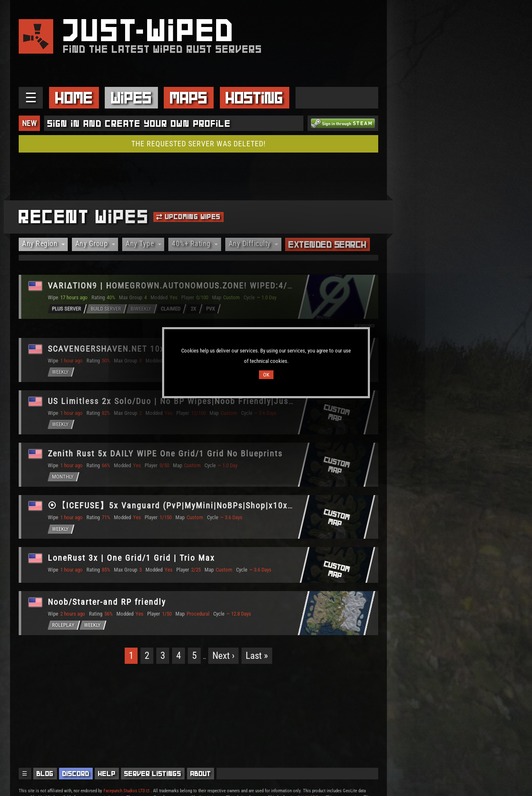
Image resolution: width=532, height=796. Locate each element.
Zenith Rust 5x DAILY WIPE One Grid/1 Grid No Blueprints (166, 453)
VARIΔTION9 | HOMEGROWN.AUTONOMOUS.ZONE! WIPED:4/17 (173, 286)
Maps (189, 98)
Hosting (254, 98)
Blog (45, 774)
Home (74, 98)
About (201, 774)
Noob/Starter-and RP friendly (108, 603)
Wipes (131, 98)
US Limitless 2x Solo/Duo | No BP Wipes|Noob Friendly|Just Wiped (184, 401)
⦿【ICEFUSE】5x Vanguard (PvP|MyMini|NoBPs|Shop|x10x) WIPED (185, 506)
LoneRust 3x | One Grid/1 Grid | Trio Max (132, 559)
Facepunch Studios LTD (126, 791)
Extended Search (328, 244)
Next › (223, 657)
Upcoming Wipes (188, 217)
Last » (257, 657)
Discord (76, 774)
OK (266, 375)
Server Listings (153, 774)
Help (107, 774)
